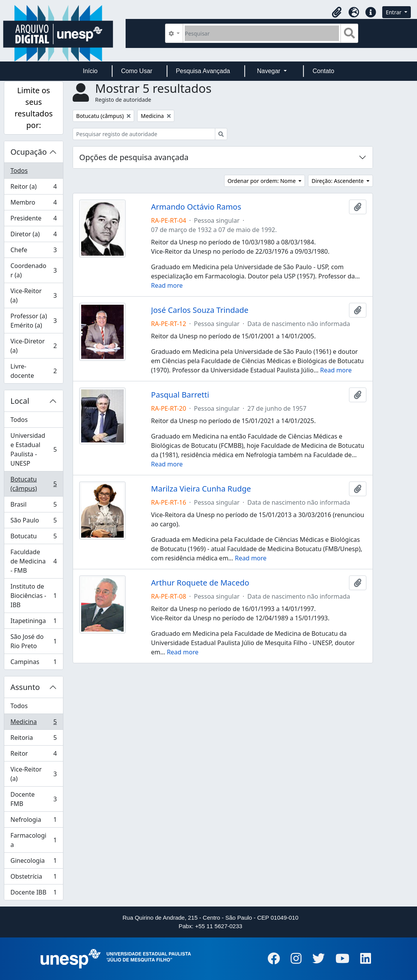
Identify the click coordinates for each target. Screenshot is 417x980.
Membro (33, 204)
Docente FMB (33, 799)
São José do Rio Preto (33, 641)
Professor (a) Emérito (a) (33, 321)
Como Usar (137, 71)
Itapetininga (33, 622)
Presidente (33, 220)
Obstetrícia (33, 878)
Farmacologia (33, 840)
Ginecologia (33, 862)
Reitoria (33, 739)
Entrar (394, 12)
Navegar (270, 71)
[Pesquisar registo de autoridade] (144, 134)
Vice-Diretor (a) (33, 346)
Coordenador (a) (33, 270)
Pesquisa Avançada (203, 71)
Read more (167, 285)
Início (90, 71)
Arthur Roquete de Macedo (200, 583)
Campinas (33, 663)
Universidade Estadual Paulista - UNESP (33, 449)
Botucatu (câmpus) (33, 484)
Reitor (33, 755)
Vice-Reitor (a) (33, 295)
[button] (337, 12)
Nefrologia (33, 821)
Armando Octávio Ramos (196, 207)
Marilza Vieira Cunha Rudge (201, 489)
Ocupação (29, 152)
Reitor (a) (33, 188)
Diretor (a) (33, 236)
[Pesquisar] (262, 33)
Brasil (33, 506)
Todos (19, 171)
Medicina (33, 723)
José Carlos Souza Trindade (200, 310)
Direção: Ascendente (338, 181)
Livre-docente (33, 371)
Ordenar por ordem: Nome (262, 181)
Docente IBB (33, 894)
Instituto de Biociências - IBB (33, 596)
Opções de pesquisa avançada (134, 157)
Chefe (33, 252)
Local (20, 401)
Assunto (25, 687)
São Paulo (33, 522)
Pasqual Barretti (180, 395)
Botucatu (33, 538)
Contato (323, 71)
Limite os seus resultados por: (34, 108)
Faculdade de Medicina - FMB (33, 561)
